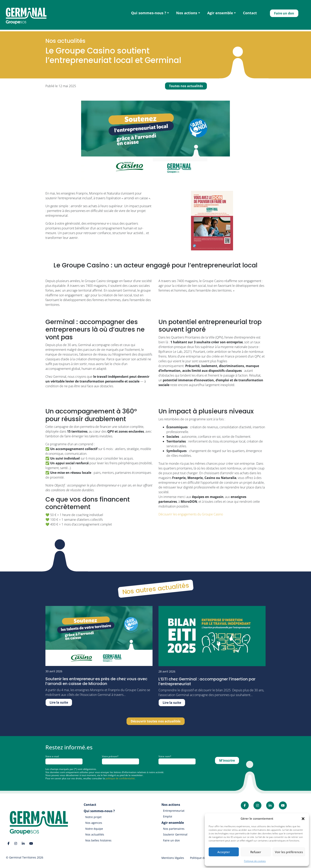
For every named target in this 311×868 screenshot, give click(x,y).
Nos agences (94, 823)
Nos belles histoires (98, 840)
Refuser (256, 852)
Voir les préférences (289, 852)
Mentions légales (173, 858)
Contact (250, 13)
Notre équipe (94, 829)
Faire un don (284, 13)
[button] (303, 818)
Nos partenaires (174, 829)
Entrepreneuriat (174, 811)
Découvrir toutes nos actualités (156, 721)
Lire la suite (59, 702)
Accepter (224, 852)
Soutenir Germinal (175, 834)
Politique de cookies (255, 861)
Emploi (168, 816)
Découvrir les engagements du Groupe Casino (191, 514)
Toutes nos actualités (186, 86)
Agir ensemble (220, 13)
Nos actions (187, 13)
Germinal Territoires (23, 857)
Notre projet (93, 817)
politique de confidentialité (120, 778)
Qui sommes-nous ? (149, 13)
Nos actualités (95, 834)
